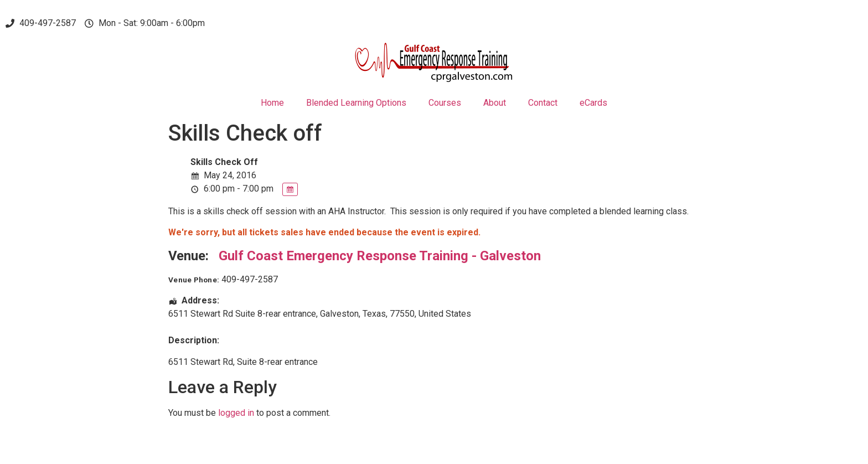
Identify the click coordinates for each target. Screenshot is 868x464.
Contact (543, 103)
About (495, 103)
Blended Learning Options (356, 103)
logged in (236, 413)
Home (272, 103)
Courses (445, 103)
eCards (593, 103)
